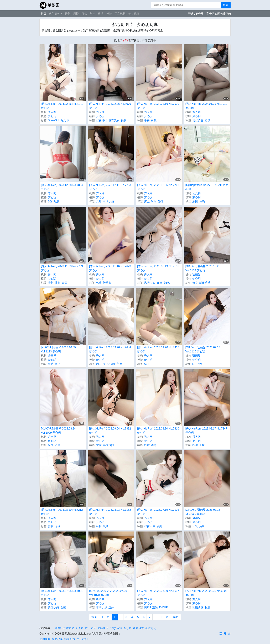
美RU (167, 283)
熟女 (195, 283)
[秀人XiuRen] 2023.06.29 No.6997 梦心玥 (158, 593)
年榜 (92, 14)
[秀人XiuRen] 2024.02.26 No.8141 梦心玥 (62, 106)
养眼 (51, 526)
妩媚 (159, 283)
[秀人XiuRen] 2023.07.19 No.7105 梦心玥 (158, 512)
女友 (99, 445)
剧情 (195, 202)
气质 (99, 283)
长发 (195, 526)
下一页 (165, 617)
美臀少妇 (53, 607)
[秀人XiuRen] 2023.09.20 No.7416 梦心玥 (158, 349)
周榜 (76, 14)
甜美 (159, 526)
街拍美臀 (117, 364)
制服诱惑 (205, 283)
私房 (57, 202)
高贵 (64, 283)
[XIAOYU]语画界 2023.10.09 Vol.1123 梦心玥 (58, 349)
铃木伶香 (138, 628)
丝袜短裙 (102, 120)
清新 (51, 283)
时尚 (154, 202)
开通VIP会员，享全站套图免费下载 (210, 14)
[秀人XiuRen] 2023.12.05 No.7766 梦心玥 (158, 187)
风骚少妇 (150, 283)
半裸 (147, 120)
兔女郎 (65, 120)
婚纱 (161, 202)
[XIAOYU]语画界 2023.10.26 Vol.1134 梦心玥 (203, 268)
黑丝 (106, 526)
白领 (154, 120)
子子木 (79, 628)
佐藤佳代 (103, 628)
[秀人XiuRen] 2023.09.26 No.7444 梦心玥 (110, 349)
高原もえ (151, 628)
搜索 (226, 5)
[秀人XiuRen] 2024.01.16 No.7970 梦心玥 (158, 106)
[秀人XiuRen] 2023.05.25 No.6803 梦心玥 (206, 593)
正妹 (202, 445)
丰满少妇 (108, 202)
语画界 (196, 274)
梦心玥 (52, 116)
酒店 (202, 526)
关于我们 (82, 639)
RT (194, 364)
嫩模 (207, 120)
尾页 (176, 617)
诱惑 (154, 445)
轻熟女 (107, 283)
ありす (127, 628)
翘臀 (200, 364)
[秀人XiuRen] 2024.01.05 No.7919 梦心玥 (206, 106)
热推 (101, 14)
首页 (44, 14)
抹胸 (202, 202)
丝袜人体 (150, 526)
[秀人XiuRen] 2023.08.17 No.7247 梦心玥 (206, 431)
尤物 (58, 526)
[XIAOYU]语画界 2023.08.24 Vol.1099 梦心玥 (58, 431)
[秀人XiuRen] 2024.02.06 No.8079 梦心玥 (110, 106)
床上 (147, 202)
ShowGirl (53, 120)
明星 (58, 445)
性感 (51, 364)
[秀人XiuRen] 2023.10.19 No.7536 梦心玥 (158, 268)
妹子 (147, 364)
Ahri (120, 628)
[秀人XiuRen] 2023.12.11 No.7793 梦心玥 (110, 187)
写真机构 (120, 14)
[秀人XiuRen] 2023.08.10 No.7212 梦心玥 (62, 512)
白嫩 (147, 445)
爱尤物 (196, 193)
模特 (109, 14)
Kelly (113, 628)
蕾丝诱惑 (198, 120)
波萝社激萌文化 (64, 628)
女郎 (99, 202)
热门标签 (55, 14)
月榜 (84, 14)
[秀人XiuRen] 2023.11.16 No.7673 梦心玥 (110, 268)
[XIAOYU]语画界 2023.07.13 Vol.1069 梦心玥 (203, 512)
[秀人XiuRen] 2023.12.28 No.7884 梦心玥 (62, 187)
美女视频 (134, 14)
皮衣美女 (114, 120)
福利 (124, 120)
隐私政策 (57, 639)
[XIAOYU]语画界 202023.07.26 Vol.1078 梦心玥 (108, 593)
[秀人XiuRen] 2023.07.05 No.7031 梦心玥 (62, 593)
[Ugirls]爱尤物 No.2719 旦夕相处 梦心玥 (207, 187)
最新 (68, 14)
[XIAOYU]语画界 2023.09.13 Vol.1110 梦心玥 (203, 349)
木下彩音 (90, 628)
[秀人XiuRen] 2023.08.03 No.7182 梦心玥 (110, 512)
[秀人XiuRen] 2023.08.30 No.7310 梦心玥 (158, 431)
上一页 (105, 617)
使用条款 (45, 639)
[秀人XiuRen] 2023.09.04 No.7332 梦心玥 (110, 431)
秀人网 (52, 112)
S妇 (50, 202)
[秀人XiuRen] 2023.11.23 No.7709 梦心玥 (62, 268)
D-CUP (163, 607)
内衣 (99, 364)
